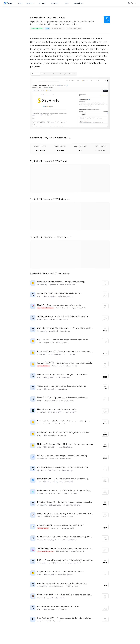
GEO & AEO (56, 3)
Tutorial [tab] (72, 74)
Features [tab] (45, 74)
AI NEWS (31, 3)
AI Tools (43, 3)
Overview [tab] (36, 74)
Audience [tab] (54, 74)
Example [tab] (63, 74)
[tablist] (54, 74)
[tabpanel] (70, 105)
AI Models (79, 3)
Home (21, 3)
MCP (68, 3)
